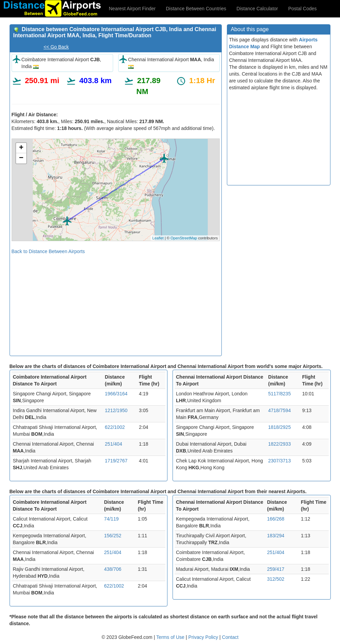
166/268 (276, 519)
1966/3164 (116, 394)
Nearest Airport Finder (132, 9)
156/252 (113, 536)
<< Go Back (56, 47)
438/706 (113, 569)
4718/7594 (280, 410)
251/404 (114, 444)
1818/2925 (280, 427)
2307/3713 (280, 461)
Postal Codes (303, 9)
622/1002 (115, 427)
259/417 (276, 569)
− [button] (21, 158)
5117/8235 (280, 394)
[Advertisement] (116, 303)
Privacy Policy (204, 637)
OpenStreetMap (184, 238)
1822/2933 (280, 444)
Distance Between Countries (196, 9)
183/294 (276, 536)
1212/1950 (116, 410)
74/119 (111, 519)
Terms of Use (171, 637)
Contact (230, 637)
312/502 (276, 579)
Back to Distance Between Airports (48, 251)
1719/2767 (116, 461)
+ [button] (21, 148)
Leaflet (158, 238)
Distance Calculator (257, 9)
